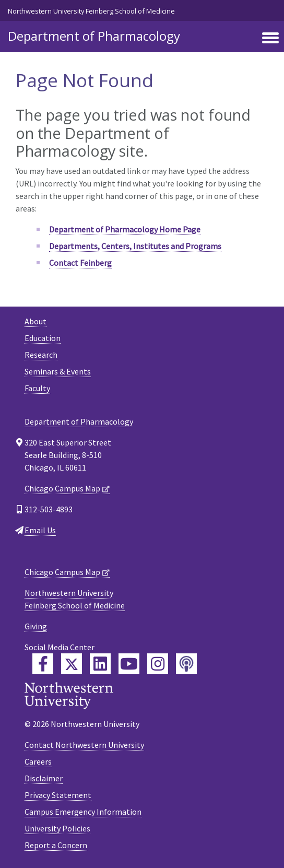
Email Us (40, 530)
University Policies (57, 828)
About (35, 321)
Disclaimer (44, 778)
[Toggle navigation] (270, 39)
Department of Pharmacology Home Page (125, 229)
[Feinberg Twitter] (72, 664)
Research (41, 355)
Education (43, 338)
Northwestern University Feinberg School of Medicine (91, 11)
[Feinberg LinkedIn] (100, 664)
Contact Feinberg (80, 263)
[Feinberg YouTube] (129, 664)
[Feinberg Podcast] (186, 664)
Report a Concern (56, 845)
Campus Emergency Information (83, 812)
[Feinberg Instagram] (158, 664)
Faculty (37, 388)
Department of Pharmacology (94, 36)
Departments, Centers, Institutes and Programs (135, 246)
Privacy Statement (58, 795)
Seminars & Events (58, 371)
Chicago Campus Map (62, 488)
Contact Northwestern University (84, 745)
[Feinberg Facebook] (43, 664)
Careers (38, 761)
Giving (36, 626)
